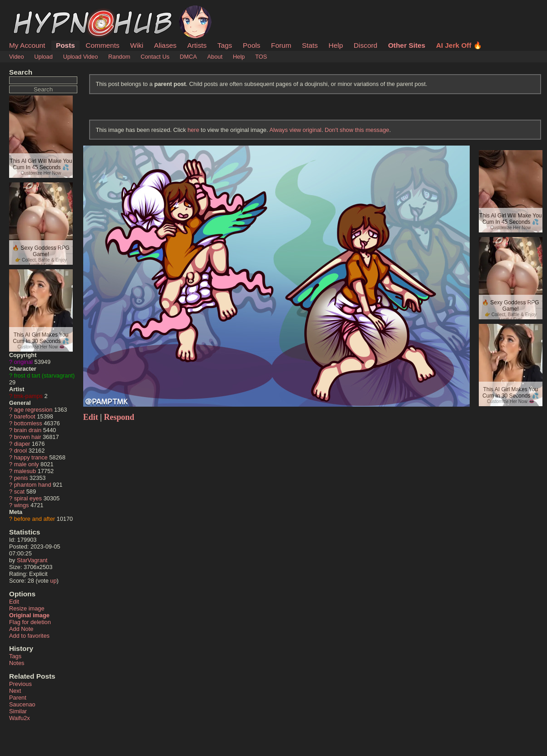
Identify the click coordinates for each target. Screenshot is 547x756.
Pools (251, 45)
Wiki (137, 45)
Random (119, 57)
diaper (22, 444)
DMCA (188, 57)
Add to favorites (29, 636)
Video (17, 57)
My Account (27, 45)
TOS (261, 57)
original (23, 362)
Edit (14, 602)
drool (20, 451)
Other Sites (406, 45)
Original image (29, 615)
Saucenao (22, 704)
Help (336, 45)
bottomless (28, 423)
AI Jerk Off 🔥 (459, 45)
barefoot (25, 416)
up (53, 581)
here (193, 130)
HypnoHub (34, 10)
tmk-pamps (28, 396)
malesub (25, 471)
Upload (43, 57)
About (215, 57)
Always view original (295, 130)
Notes (17, 663)
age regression (33, 410)
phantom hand (33, 485)
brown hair (28, 437)
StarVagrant (32, 560)
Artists (197, 45)
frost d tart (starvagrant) (45, 375)
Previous (20, 684)
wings (22, 505)
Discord (366, 45)
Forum (281, 45)
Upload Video (81, 57)
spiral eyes (28, 498)
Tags (225, 45)
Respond (119, 417)
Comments (102, 45)
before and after (35, 519)
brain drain (28, 430)
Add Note (21, 629)
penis (21, 478)
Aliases (166, 45)
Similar (18, 711)
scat (19, 491)
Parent (18, 698)
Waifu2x (20, 718)
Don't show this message (357, 130)
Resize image (27, 608)
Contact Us (155, 57)
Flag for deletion (30, 622)
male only (27, 464)
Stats (310, 45)
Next (15, 691)
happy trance (31, 457)
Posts (65, 45)
